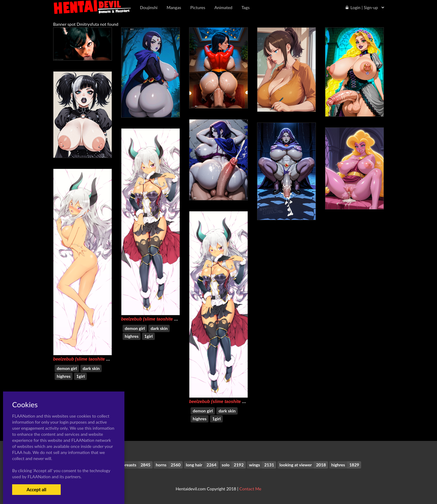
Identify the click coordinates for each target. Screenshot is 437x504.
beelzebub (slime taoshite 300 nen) (156, 319)
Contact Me (250, 489)
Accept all (36, 489)
